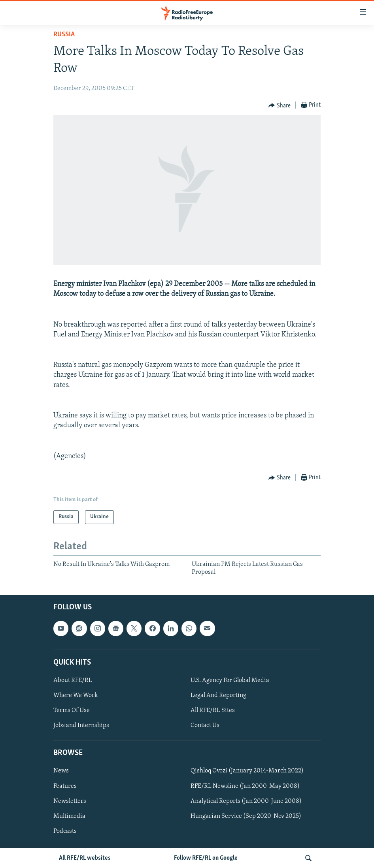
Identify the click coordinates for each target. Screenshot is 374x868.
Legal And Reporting (218, 695)
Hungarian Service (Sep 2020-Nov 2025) (246, 816)
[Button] (280, 105)
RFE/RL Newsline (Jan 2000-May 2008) (245, 786)
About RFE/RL (73, 680)
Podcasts (65, 831)
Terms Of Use (72, 710)
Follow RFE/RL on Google (206, 858)
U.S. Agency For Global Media (230, 680)
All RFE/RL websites (85, 858)
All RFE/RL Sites (213, 710)
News (61, 771)
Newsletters (70, 801)
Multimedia (69, 816)
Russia (64, 35)
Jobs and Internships (81, 725)
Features (65, 786)
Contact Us (205, 725)
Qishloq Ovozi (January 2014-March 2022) (247, 771)
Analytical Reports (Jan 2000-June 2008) (246, 801)
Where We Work (76, 695)
